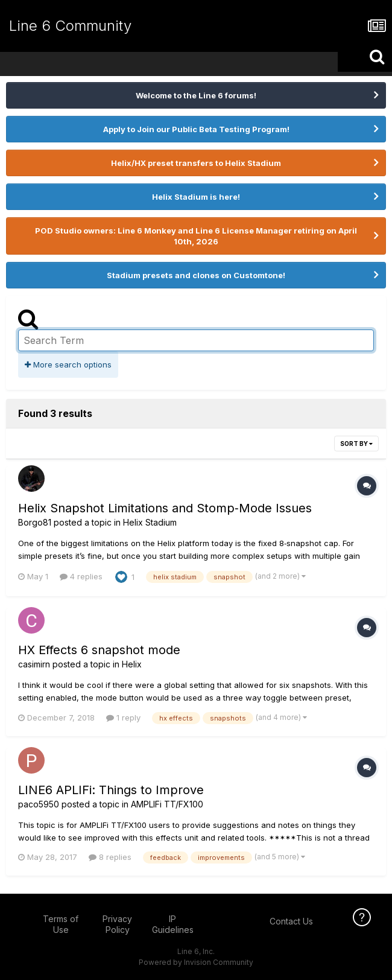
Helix (132, 664)
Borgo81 (35, 522)
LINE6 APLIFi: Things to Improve (111, 790)
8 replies (110, 857)
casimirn (34, 664)
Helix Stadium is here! (196, 197)
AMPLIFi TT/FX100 (167, 804)
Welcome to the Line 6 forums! (196, 95)
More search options (68, 364)
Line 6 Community (70, 26)
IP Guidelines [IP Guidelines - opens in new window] (173, 924)
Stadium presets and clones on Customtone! (196, 275)
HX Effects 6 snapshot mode (99, 650)
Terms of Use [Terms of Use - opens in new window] (61, 924)
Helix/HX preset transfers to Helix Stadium (196, 163)
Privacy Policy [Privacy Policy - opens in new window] (117, 924)
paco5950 (39, 804)
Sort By (356, 444)
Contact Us (291, 921)
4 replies (81, 576)
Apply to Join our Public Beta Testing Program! (196, 129)
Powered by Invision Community (196, 962)
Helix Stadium (150, 522)
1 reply (123, 717)
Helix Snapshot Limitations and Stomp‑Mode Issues (165, 508)
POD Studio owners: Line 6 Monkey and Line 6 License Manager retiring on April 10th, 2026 (196, 236)
